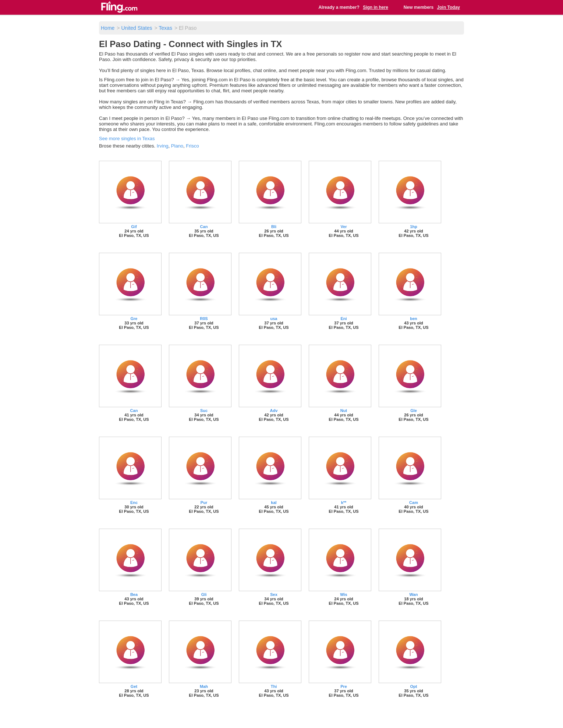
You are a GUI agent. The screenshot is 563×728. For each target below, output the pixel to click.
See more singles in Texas (127, 139)
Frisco (192, 146)
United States (137, 28)
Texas (165, 28)
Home (108, 28)
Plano (177, 146)
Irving (163, 146)
